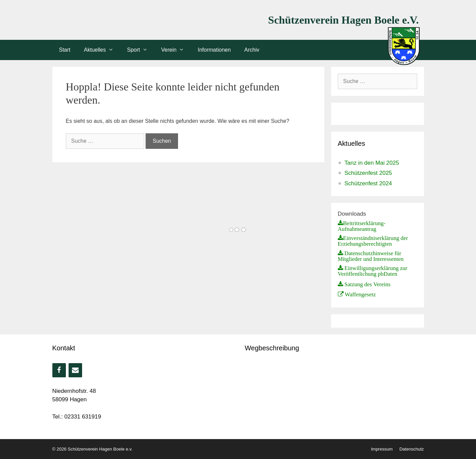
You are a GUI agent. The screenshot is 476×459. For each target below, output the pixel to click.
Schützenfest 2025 (368, 173)
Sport (141, 50)
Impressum (382, 449)
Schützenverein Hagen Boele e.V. (344, 20)
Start (65, 50)
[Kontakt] (75, 370)
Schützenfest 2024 (368, 183)
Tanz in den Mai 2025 (372, 163)
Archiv (252, 50)
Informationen (214, 50)
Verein (176, 50)
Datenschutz (411, 449)
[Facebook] (59, 370)
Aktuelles (102, 50)
